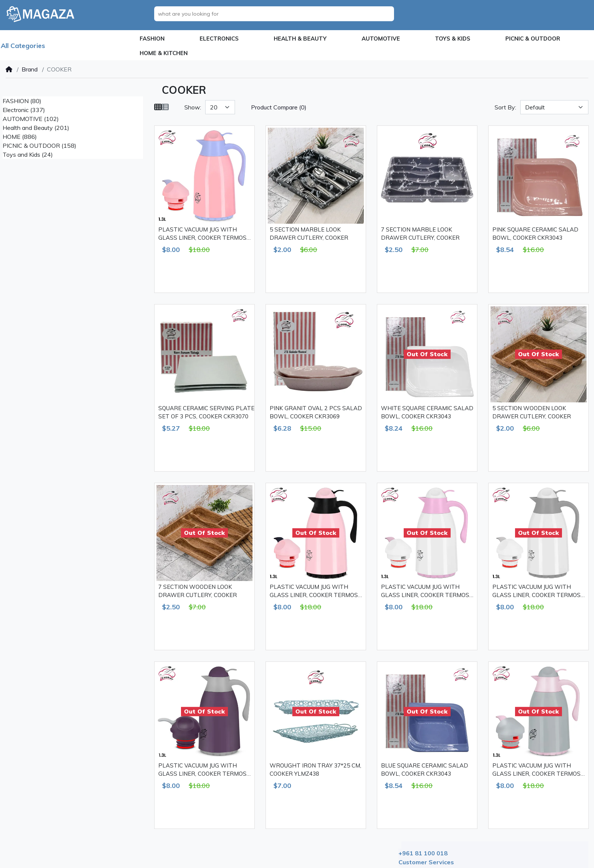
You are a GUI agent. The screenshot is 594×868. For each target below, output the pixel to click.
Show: (193, 107)
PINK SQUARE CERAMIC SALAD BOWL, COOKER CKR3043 (535, 234)
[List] (165, 107)
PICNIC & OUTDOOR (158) (39, 146)
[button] (152, 39)
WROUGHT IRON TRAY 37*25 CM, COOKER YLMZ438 (315, 770)
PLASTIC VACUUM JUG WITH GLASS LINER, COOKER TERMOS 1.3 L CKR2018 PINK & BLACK (314, 591)
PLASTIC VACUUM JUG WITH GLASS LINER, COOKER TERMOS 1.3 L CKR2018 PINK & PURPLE (202, 234)
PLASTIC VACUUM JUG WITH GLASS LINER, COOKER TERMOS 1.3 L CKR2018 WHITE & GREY (536, 591)
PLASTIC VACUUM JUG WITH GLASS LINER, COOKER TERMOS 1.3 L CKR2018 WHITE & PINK (425, 591)
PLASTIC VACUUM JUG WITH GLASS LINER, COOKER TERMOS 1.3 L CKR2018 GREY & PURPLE (202, 770)
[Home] (9, 69)
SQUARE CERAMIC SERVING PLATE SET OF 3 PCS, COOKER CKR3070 (206, 412)
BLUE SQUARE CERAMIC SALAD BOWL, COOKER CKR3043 (425, 770)
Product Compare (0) (279, 107)
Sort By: (505, 107)
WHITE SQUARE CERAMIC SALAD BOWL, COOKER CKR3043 (427, 412)
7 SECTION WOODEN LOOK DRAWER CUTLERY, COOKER (198, 591)
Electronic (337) (24, 110)
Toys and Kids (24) (28, 154)
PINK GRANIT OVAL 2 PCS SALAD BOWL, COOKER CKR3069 (316, 412)
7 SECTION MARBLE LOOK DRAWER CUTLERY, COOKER (420, 234)
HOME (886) (20, 137)
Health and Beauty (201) (36, 128)
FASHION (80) (22, 101)
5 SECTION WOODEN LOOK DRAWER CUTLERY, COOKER (532, 412)
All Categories (23, 46)
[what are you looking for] (276, 14)
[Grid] (158, 107)
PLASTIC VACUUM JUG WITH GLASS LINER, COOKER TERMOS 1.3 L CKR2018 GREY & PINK (536, 770)
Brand (30, 69)
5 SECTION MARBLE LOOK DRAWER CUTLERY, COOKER (309, 234)
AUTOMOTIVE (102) (31, 119)
